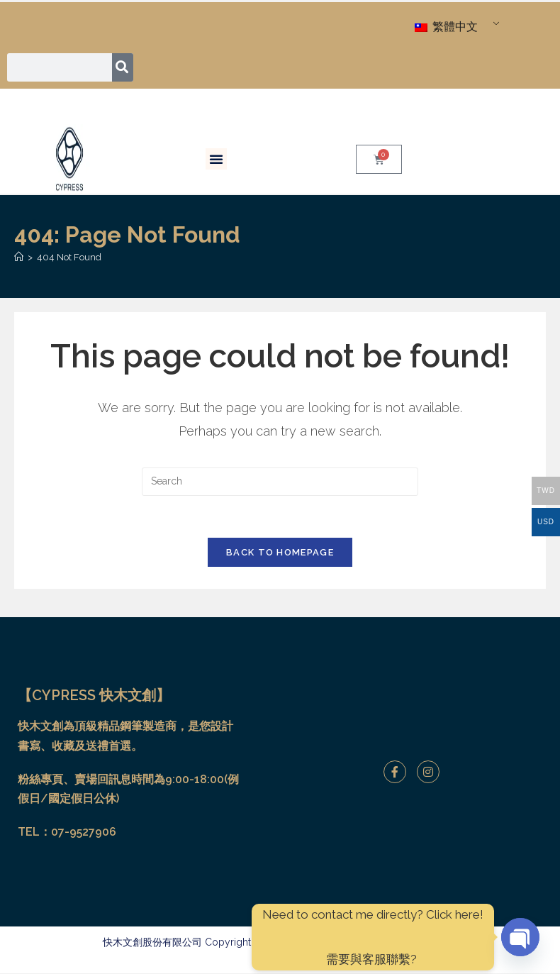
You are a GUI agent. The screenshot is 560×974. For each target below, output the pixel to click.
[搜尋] (123, 67)
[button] (216, 159)
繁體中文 (446, 27)
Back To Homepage (280, 554)
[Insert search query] (280, 482)
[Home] (19, 257)
